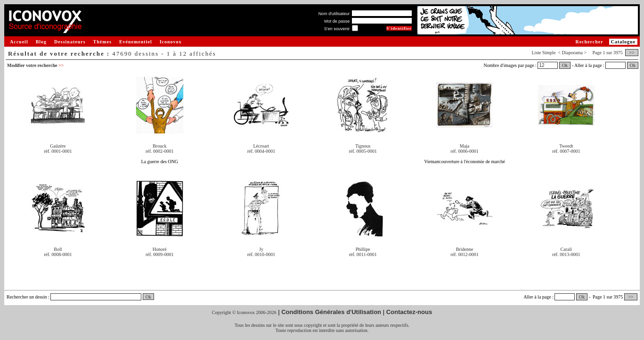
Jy (261, 249)
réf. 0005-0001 (363, 151)
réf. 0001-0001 (58, 151)
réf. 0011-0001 (363, 254)
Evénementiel (136, 42)
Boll (58, 249)
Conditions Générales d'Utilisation (331, 312)
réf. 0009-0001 (159, 254)
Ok (565, 65)
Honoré (160, 249)
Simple (549, 53)
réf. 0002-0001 (159, 151)
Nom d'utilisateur (334, 14)
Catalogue (623, 42)
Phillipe (363, 249)
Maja (465, 146)
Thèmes (102, 42)
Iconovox (171, 42)
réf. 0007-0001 (566, 151)
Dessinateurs (70, 42)
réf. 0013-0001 (566, 254)
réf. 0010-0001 (261, 254)
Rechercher (589, 42)
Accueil (19, 42)
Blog (41, 42)
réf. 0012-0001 (464, 254)
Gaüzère (58, 146)
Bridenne (465, 249)
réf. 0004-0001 (261, 151)
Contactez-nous (409, 312)
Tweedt (566, 146)
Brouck (159, 146)
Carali (566, 249)
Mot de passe (337, 21)
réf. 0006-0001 (464, 151)
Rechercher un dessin (27, 297)
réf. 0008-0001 (58, 254)
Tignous (363, 146)
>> (632, 53)
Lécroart (261, 146)
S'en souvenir (337, 29)
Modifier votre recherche (35, 65)
